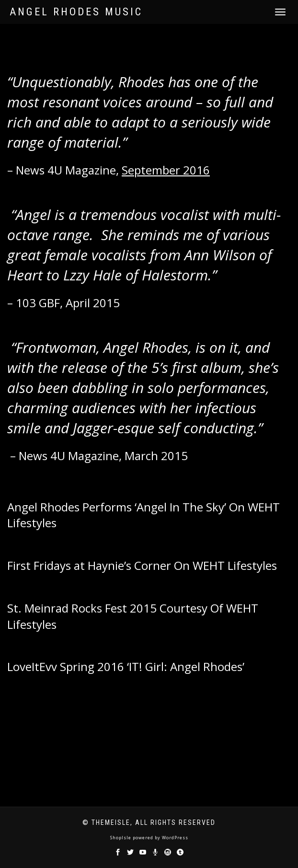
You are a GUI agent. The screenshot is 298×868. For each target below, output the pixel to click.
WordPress (174, 838)
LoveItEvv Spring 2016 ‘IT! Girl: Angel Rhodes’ (127, 666)
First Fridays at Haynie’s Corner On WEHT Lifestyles (142, 565)
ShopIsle (121, 838)
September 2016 (166, 170)
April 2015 (93, 303)
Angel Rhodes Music (76, 12)
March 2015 (156, 456)
